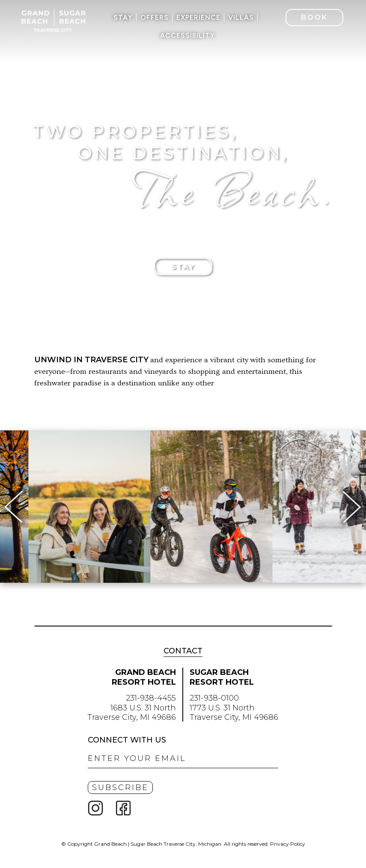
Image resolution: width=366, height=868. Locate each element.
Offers (155, 17)
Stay (123, 17)
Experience (198, 17)
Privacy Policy (288, 844)
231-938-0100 (214, 698)
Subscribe (120, 787)
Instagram (101, 808)
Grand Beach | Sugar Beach (54, 21)
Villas (241, 17)
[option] (177, 507)
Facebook (123, 808)
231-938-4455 (151, 698)
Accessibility (187, 35)
